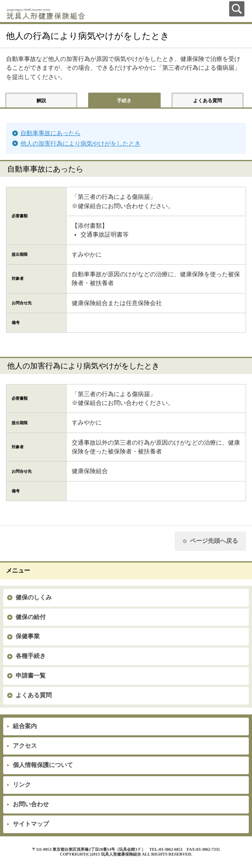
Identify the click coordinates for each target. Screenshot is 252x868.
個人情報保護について (43, 765)
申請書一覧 (31, 676)
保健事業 (28, 636)
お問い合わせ (31, 804)
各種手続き (31, 656)
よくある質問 (34, 695)
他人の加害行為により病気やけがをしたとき (81, 144)
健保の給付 (31, 617)
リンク (22, 785)
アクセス (25, 746)
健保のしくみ (34, 597)
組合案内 (25, 726)
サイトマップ (31, 824)
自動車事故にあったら (50, 133)
